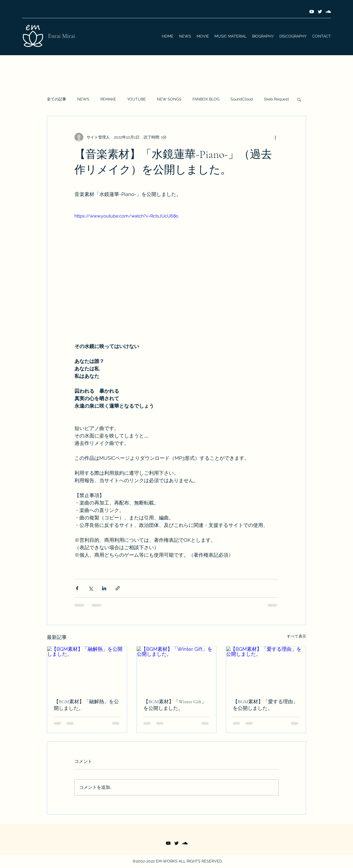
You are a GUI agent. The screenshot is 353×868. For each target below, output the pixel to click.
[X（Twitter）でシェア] (91, 588)
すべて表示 (296, 636)
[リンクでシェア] (118, 588)
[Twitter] (320, 12)
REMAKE (108, 99)
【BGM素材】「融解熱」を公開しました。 (86, 705)
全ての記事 (57, 99)
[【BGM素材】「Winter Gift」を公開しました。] (177, 669)
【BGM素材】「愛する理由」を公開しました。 (265, 705)
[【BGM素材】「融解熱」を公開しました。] (87, 669)
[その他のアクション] (275, 137)
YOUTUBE (137, 99)
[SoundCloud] (328, 12)
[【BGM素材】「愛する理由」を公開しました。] (266, 669)
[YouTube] (312, 12)
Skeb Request (276, 99)
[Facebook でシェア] (77, 588)
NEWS (83, 99)
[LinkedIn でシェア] (104, 588)
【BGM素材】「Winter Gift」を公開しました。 (175, 705)
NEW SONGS (169, 99)
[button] (299, 99)
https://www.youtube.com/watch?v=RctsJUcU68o (126, 216)
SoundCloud (242, 99)
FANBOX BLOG (206, 99)
